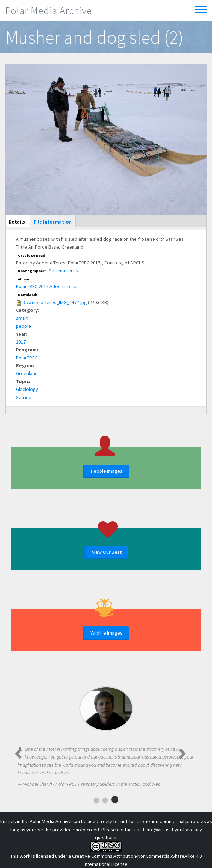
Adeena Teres (63, 270)
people (23, 326)
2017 (21, 342)
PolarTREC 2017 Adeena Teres (47, 286)
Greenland (27, 373)
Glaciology (27, 389)
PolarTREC (27, 358)
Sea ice (24, 397)
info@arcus (158, 830)
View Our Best (107, 552)
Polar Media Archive (49, 11)
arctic (22, 318)
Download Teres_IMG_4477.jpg (55, 302)
